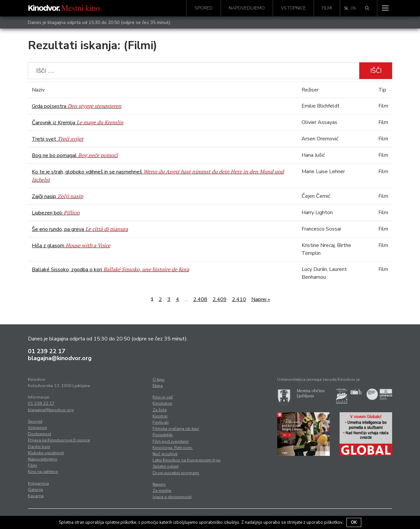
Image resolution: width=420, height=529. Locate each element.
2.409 (220, 299)
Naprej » (261, 299)
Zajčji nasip (57, 196)
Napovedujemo (247, 8)
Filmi (327, 8)
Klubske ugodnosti (46, 453)
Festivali (161, 422)
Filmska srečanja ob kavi (176, 429)
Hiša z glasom (71, 246)
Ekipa (158, 386)
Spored (204, 8)
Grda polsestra (77, 106)
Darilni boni (39, 447)
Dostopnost (40, 434)
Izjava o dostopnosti (172, 497)
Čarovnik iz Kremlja (78, 123)
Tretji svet (58, 139)
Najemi (159, 484)
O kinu (158, 379)
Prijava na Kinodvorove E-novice (59, 440)
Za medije (162, 491)
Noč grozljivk (165, 454)
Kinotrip (160, 416)
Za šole (160, 410)
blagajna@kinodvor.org (60, 358)
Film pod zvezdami (171, 441)
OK (354, 522)
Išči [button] (376, 71)
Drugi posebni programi (176, 473)
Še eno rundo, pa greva (80, 229)
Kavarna (36, 496)
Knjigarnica (38, 483)
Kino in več (163, 397)
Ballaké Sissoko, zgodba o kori (110, 270)
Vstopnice (293, 8)
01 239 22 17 (47, 351)
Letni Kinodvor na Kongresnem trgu (187, 460)
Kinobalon (162, 403)
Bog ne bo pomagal (75, 155)
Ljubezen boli (56, 213)
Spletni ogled (166, 466)
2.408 (200, 299)
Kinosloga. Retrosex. (173, 448)
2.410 (239, 299)
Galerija (35, 490)
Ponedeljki (163, 435)
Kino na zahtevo (43, 472)
